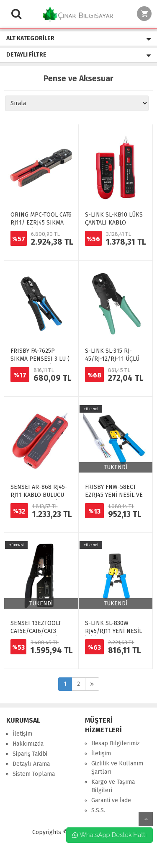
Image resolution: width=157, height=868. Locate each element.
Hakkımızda (28, 744)
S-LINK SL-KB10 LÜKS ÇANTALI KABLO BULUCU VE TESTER (114, 223)
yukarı (146, 819)
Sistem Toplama (34, 774)
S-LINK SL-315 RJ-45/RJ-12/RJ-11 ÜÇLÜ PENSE (112, 359)
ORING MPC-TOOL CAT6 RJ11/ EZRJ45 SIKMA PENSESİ (41, 223)
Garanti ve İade (111, 800)
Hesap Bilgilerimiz (116, 743)
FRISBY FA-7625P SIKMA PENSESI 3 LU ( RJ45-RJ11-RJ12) (40, 359)
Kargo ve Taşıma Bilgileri (113, 786)
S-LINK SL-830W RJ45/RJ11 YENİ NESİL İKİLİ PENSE (113, 631)
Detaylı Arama (31, 764)
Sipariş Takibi (30, 754)
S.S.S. (98, 810)
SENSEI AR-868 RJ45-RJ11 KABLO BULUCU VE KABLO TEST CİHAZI (40, 495)
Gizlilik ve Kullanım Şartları (117, 768)
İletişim (22, 734)
